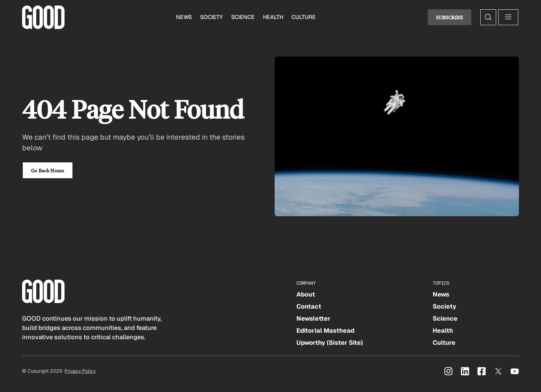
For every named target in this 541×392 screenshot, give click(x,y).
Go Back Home (48, 170)
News (184, 17)
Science (243, 17)
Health (273, 17)
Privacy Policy (80, 371)
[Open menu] (508, 17)
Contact (309, 306)
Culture (304, 17)
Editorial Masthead (325, 330)
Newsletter (313, 318)
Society (212, 17)
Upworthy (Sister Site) (330, 343)
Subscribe (450, 17)
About (306, 294)
